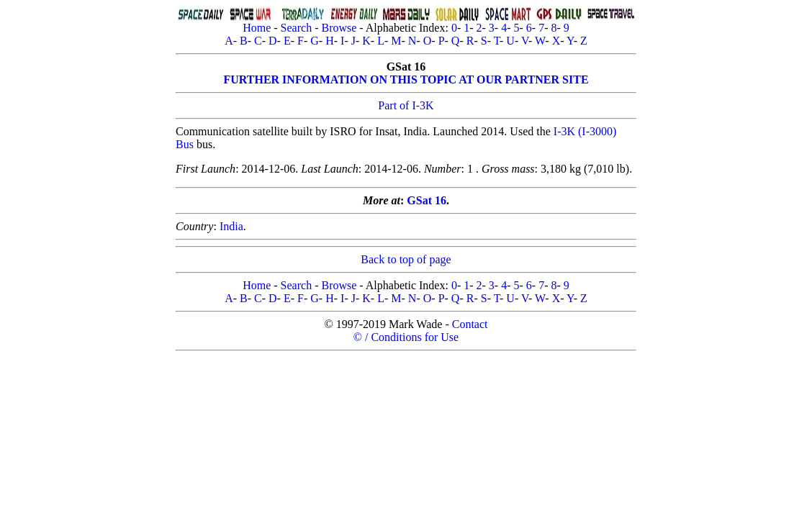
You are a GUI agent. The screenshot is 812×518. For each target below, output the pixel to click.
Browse (339, 28)
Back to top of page (406, 259)
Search (297, 28)
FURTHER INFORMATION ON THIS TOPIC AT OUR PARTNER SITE (406, 79)
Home (257, 28)
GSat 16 (427, 200)
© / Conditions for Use (406, 337)
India (231, 226)
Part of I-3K (406, 105)
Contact (470, 324)
